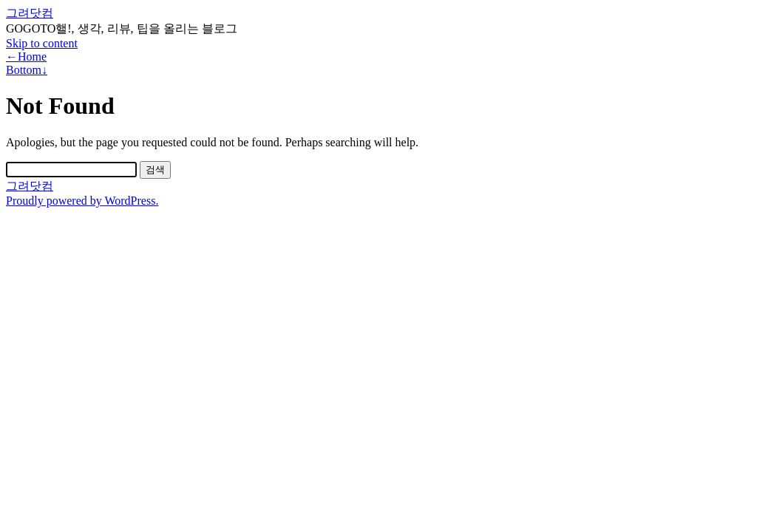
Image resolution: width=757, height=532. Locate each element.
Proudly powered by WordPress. (82, 201)
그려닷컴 (30, 13)
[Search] (71, 170)
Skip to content (42, 43)
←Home (26, 57)
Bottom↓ (27, 70)
